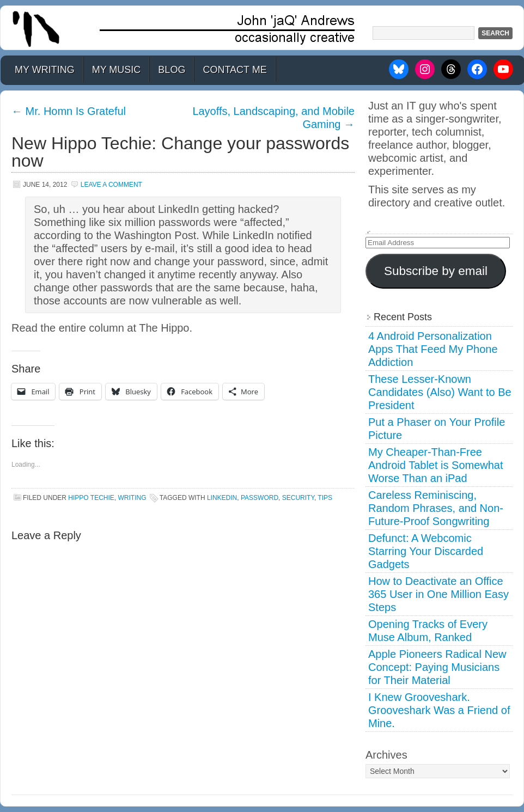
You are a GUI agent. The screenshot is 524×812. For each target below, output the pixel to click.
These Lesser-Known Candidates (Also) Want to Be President (440, 392)
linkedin (222, 498)
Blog (172, 70)
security (298, 498)
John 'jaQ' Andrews (262, 28)
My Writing (45, 70)
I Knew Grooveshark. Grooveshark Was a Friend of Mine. (439, 710)
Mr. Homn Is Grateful (69, 111)
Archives (386, 755)
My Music (117, 70)
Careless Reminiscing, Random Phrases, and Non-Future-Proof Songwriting (436, 508)
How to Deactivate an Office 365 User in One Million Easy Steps (438, 594)
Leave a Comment (111, 185)
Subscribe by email (436, 271)
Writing (132, 498)
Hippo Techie (91, 498)
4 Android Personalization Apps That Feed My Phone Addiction (433, 349)
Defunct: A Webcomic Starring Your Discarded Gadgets (426, 551)
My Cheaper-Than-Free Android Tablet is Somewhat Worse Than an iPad (436, 465)
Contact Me (234, 70)
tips (325, 498)
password (260, 498)
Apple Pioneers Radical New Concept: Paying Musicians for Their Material (437, 667)
